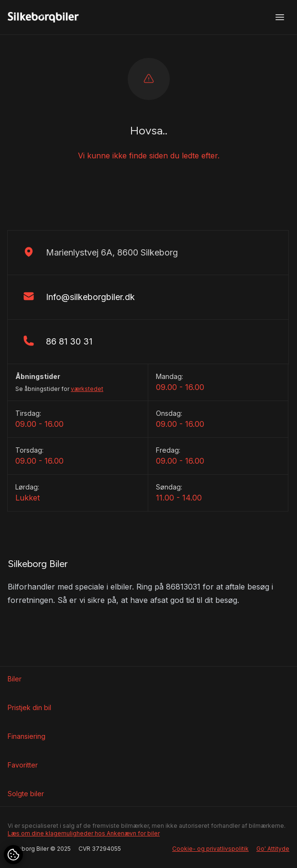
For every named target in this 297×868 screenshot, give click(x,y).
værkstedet (87, 389)
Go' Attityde (273, 849)
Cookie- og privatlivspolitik (210, 849)
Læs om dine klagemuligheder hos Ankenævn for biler (84, 833)
